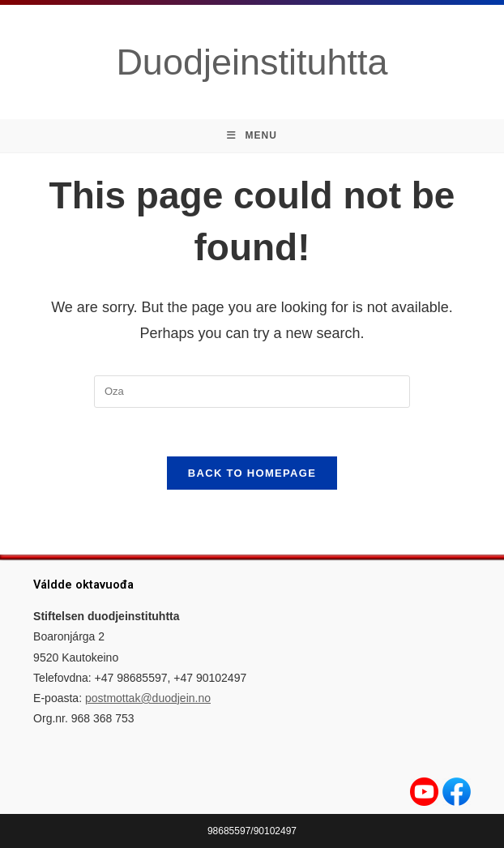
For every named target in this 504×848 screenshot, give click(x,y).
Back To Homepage (252, 473)
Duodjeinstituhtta (252, 62)
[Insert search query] (252, 392)
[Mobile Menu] (252, 136)
